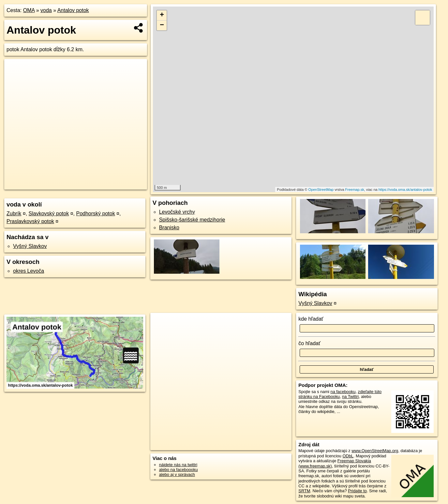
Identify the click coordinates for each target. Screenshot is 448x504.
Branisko (169, 228)
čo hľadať (309, 343)
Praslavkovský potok (30, 221)
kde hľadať (311, 319)
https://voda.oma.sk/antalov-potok (405, 190)
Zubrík (14, 214)
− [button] (162, 25)
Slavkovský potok (49, 214)
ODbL (348, 456)
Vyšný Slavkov (30, 246)
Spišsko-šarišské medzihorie (192, 220)
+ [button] (162, 15)
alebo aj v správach (177, 474)
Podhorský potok (95, 214)
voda (46, 10)
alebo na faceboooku (179, 470)
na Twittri (350, 397)
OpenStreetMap (321, 190)
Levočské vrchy (177, 212)
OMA (29, 10)
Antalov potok (73, 10)
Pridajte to (357, 491)
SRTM (304, 491)
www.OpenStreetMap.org (375, 451)
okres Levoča (29, 271)
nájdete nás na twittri (178, 465)
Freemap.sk (355, 190)
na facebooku (343, 392)
